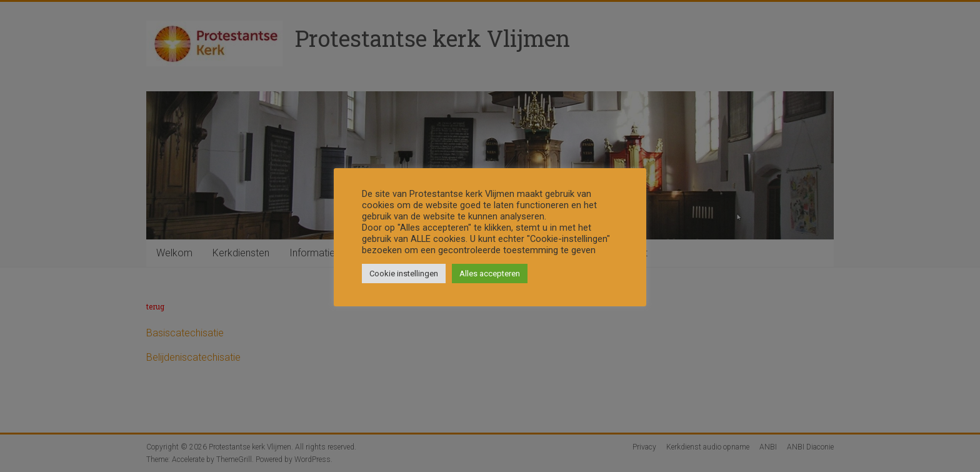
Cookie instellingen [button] (404, 274)
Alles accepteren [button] (490, 274)
